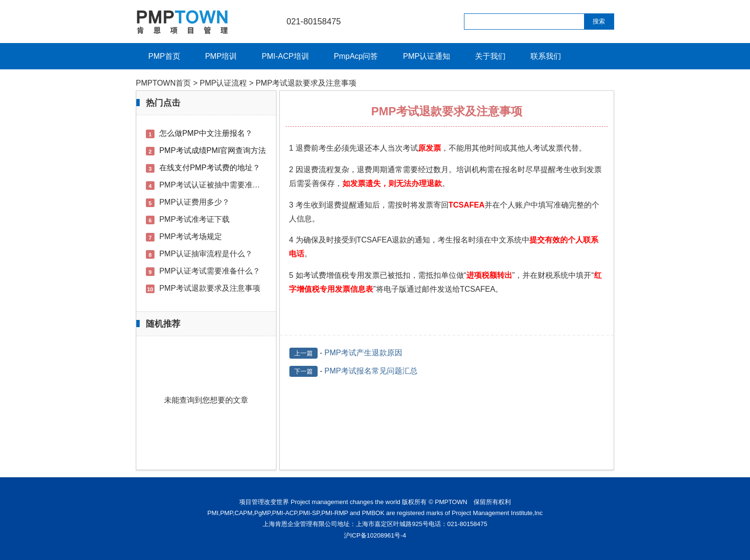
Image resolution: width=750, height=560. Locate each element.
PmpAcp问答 (356, 56)
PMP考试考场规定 (191, 236)
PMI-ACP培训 (285, 56)
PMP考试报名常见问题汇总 (371, 371)
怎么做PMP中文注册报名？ (206, 133)
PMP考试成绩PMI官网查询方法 (213, 150)
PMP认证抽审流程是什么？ (206, 254)
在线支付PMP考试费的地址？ (210, 168)
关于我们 (490, 56)
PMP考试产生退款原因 (363, 353)
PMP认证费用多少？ (194, 202)
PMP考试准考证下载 (194, 219)
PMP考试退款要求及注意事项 (210, 288)
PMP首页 (164, 56)
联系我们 (546, 56)
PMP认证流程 (224, 83)
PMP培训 (221, 56)
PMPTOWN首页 (163, 83)
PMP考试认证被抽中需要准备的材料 (221, 185)
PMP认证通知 (426, 56)
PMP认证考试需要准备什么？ (210, 271)
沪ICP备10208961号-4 (375, 535)
